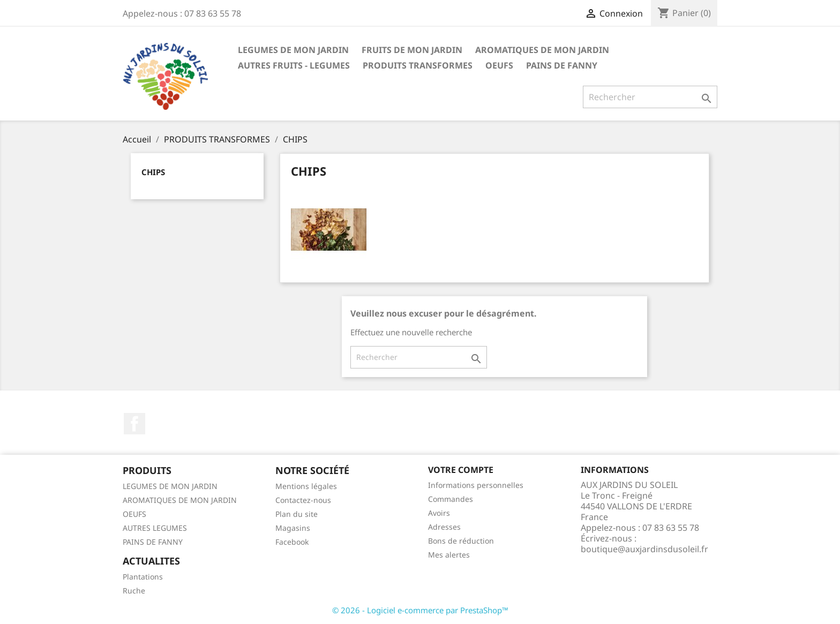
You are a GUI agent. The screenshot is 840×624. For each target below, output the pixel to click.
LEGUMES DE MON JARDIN (293, 50)
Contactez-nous (303, 500)
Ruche (134, 591)
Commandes (451, 499)
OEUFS (499, 65)
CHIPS (153, 172)
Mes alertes (449, 555)
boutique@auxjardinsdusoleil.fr (644, 549)
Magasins (293, 528)
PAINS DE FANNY (562, 65)
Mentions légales (306, 486)
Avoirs (439, 513)
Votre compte (461, 470)
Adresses (444, 527)
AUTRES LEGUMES (155, 528)
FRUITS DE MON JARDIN (412, 50)
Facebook (134, 424)
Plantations (143, 577)
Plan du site (297, 514)
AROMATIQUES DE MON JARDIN (542, 50)
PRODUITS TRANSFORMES (418, 65)
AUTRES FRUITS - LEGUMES (294, 65)
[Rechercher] (650, 97)
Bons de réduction (461, 541)
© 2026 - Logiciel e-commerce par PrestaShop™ (420, 610)
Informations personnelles (476, 485)
